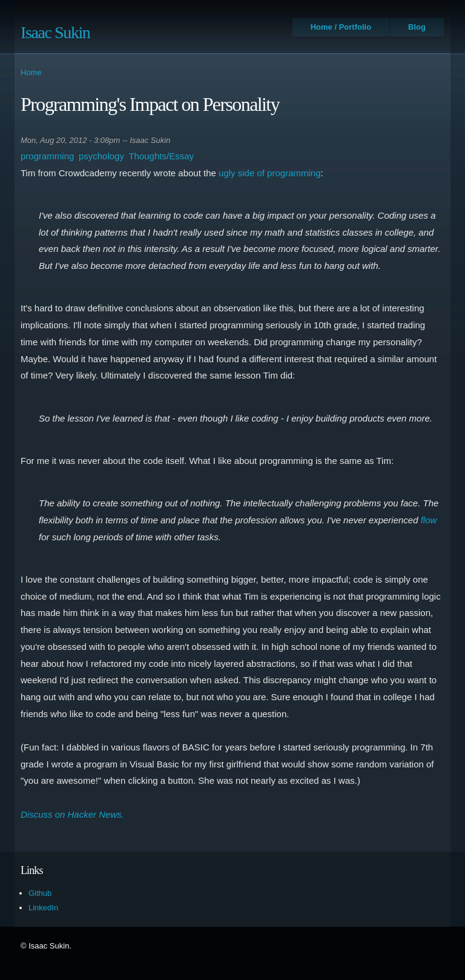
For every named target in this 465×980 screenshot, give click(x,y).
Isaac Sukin (55, 32)
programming (47, 156)
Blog (417, 27)
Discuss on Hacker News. (72, 814)
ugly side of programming (269, 173)
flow (429, 520)
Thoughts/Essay (161, 156)
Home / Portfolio (341, 27)
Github (40, 893)
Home (31, 72)
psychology (101, 156)
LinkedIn (43, 908)
